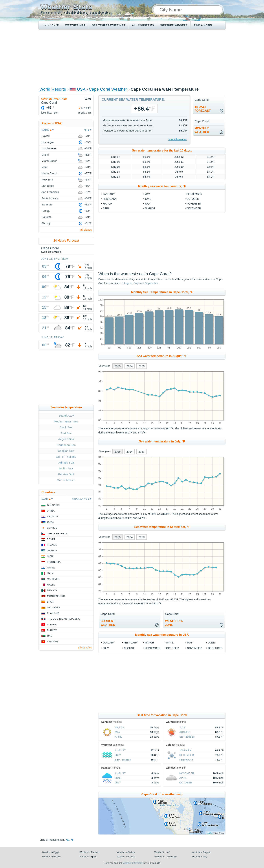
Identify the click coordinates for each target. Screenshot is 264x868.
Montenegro (56, 596)
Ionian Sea (66, 468)
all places (86, 230)
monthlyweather (202, 130)
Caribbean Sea (66, 445)
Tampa (45, 211)
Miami (45, 155)
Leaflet (209, 833)
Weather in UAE (162, 852)
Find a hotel (203, 25)
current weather (108, 623)
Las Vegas (48, 142)
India (50, 556)
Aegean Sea (66, 439)
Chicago (46, 223)
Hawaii (46, 136)
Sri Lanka (54, 607)
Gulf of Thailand (66, 457)
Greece (52, 551)
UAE (50, 636)
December (194, 208)
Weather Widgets (174, 25)
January (109, 194)
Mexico (52, 590)
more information (177, 139)
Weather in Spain (88, 857)
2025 (117, 366)
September (194, 194)
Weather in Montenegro (166, 857)
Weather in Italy (199, 857)
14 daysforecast (203, 109)
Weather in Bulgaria (201, 852)
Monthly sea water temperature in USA (162, 635)
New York (47, 180)
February (110, 199)
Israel (51, 568)
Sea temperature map (109, 25)
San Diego (48, 186)
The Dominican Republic (64, 619)
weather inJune (174, 623)
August (150, 208)
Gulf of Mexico (66, 480)
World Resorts (53, 89)
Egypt (51, 539)
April (106, 208)
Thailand (53, 613)
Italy (50, 573)
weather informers (133, 863)
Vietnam (52, 642)
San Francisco (50, 192)
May (147, 194)
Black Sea (66, 427)
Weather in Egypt (51, 852)
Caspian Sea (66, 451)
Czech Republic (58, 534)
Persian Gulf (66, 474)
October (193, 199)
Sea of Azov (66, 416)
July (148, 204)
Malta (51, 585)
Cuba (51, 522)
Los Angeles (49, 148)
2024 (130, 366)
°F (57, 25)
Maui (44, 167)
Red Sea (66, 433)
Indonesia (54, 562)
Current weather (54, 99)
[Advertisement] (132, 58)
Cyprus (52, 528)
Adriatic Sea (66, 463)
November (194, 204)
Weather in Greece (51, 857)
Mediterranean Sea (66, 421)
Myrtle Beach (49, 173)
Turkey (52, 630)
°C (52, 25)
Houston (47, 217)
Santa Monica (50, 198)
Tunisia (52, 624)
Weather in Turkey (126, 852)
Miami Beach (49, 161)
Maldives (53, 579)
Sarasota (47, 205)
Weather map (75, 25)
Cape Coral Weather (108, 89)
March (107, 204)
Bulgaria (53, 505)
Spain (51, 602)
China (51, 511)
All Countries (143, 25)
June (148, 199)
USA (81, 89)
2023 (141, 366)
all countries (85, 648)
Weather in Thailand (89, 852)
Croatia (53, 516)
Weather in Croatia (126, 857)
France (52, 545)
